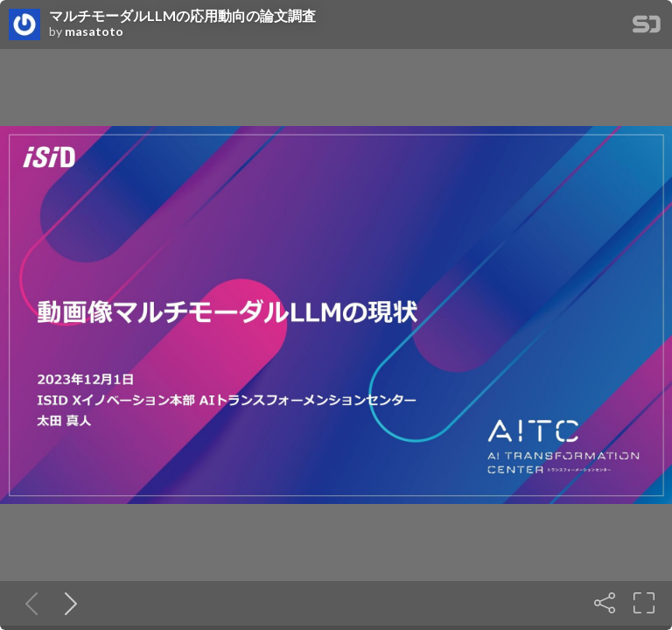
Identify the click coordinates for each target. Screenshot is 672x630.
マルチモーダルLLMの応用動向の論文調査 (182, 16)
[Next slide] (67, 603)
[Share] (605, 603)
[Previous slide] (28, 603)
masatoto (94, 31)
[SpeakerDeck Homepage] (647, 28)
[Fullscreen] (644, 603)
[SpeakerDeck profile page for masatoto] (24, 25)
